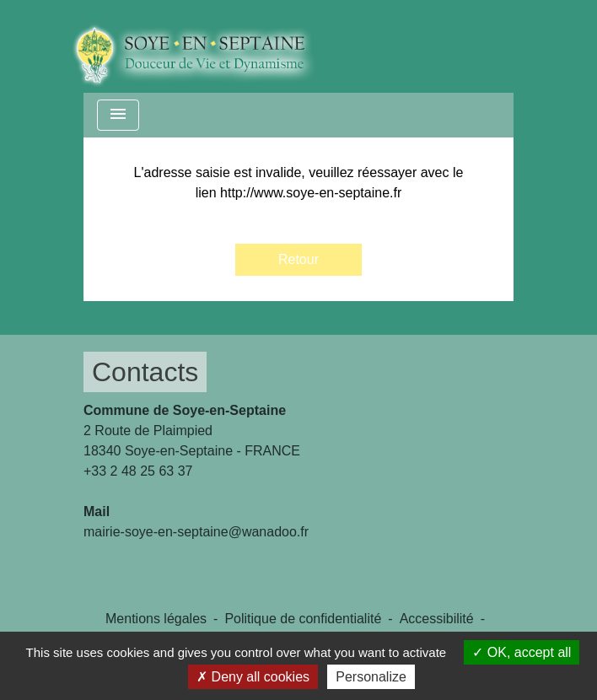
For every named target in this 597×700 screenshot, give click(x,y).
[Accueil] (206, 46)
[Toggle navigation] (118, 115)
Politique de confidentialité (303, 619)
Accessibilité (437, 619)
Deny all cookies (253, 677)
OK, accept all (522, 652)
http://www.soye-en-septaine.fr (311, 193)
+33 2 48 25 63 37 (138, 471)
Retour (298, 259)
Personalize (371, 677)
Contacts (145, 372)
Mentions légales (156, 619)
